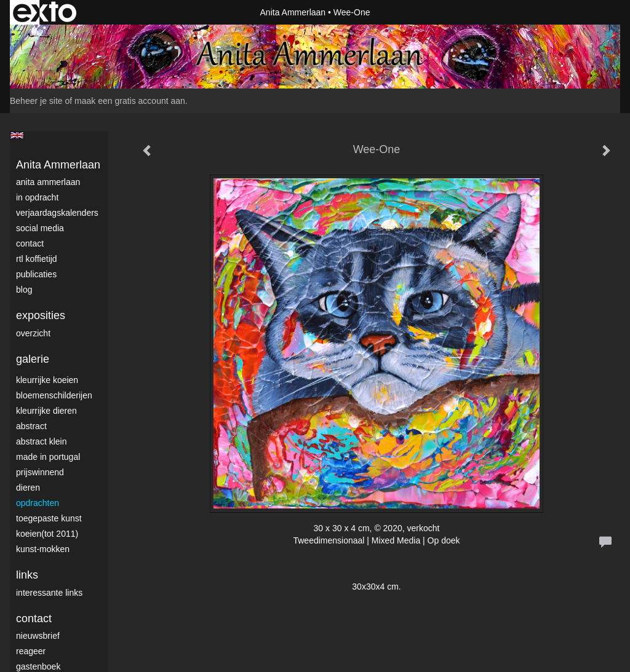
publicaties (36, 274)
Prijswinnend (40, 472)
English (17, 135)
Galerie (33, 359)
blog (24, 290)
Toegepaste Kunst (49, 518)
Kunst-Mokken (43, 549)
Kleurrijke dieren (46, 411)
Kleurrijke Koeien (47, 380)
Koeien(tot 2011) (47, 534)
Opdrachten (38, 503)
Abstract (31, 426)
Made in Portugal (48, 457)
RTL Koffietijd (37, 259)
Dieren (28, 488)
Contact (30, 243)
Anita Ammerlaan (293, 12)
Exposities (41, 315)
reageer (31, 651)
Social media (40, 228)
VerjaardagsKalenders (57, 213)
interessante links (49, 593)
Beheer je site (36, 101)
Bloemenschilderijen (54, 395)
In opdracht (37, 197)
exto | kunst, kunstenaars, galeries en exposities (45, 12)
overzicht (33, 333)
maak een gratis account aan (130, 101)
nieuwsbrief (38, 636)
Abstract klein (41, 441)
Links (27, 575)
